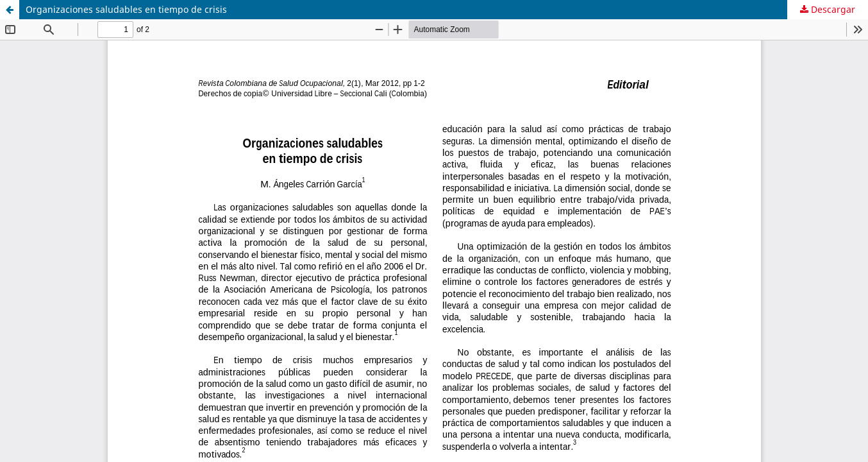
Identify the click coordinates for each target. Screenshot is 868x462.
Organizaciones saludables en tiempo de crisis (126, 9)
